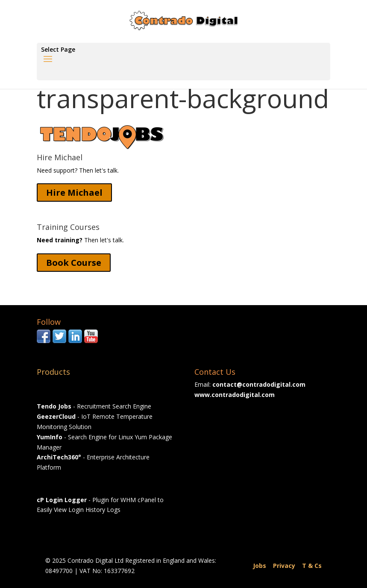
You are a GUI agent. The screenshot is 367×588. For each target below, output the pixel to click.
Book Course (74, 263)
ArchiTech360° (59, 457)
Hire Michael (74, 193)
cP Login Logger (62, 500)
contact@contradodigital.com (259, 384)
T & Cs (312, 566)
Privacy (284, 566)
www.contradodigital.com (235, 395)
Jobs (260, 566)
